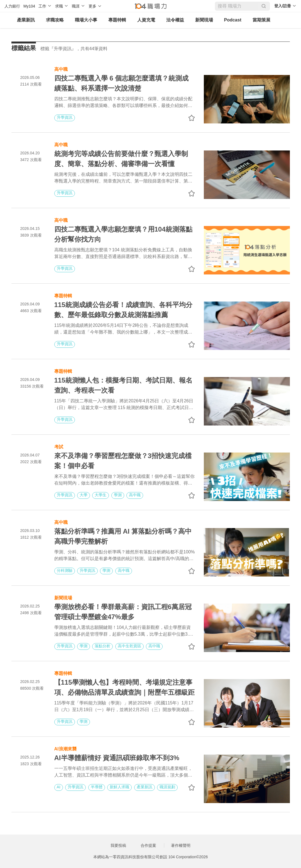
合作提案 (148, 845)
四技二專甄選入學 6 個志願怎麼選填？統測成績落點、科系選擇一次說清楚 (122, 83)
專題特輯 (117, 20)
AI (59, 787)
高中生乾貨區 (129, 646)
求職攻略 (55, 20)
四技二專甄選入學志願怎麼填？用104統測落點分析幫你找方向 (123, 234)
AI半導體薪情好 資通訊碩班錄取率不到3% (117, 758)
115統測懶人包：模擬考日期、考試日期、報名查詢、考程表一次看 (123, 385)
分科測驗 (65, 570)
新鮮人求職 (119, 787)
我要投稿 (118, 845)
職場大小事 (86, 20)
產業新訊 (26, 20)
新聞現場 (204, 20)
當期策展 (261, 20)
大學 (84, 495)
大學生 (101, 495)
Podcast (233, 20)
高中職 (61, 69)
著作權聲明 (181, 845)
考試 (59, 446)
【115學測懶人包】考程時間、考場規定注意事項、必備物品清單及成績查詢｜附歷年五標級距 (124, 687)
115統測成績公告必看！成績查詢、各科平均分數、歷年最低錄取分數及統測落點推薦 (123, 310)
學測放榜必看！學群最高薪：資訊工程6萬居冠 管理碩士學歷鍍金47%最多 (125, 612)
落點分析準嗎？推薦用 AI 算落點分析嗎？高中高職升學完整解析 (123, 536)
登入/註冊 (283, 6)
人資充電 (146, 20)
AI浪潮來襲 (65, 748)
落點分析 (102, 646)
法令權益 (175, 20)
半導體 (97, 787)
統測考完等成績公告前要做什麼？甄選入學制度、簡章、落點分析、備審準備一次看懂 (121, 159)
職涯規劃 (167, 787)
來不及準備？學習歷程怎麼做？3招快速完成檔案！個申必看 (123, 461)
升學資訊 (65, 117)
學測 (118, 495)
